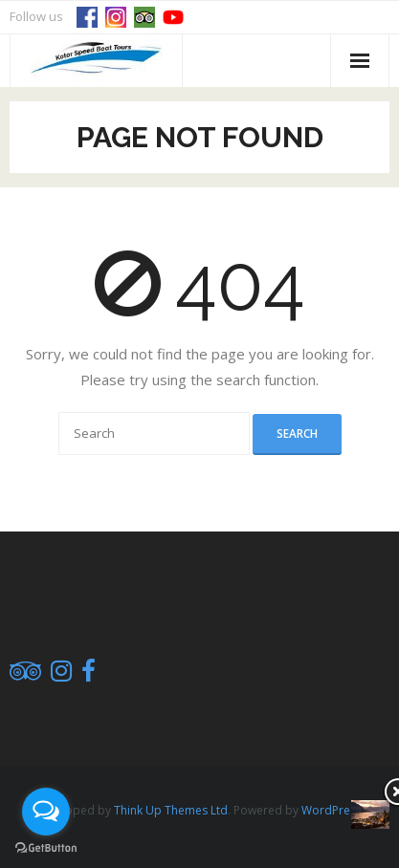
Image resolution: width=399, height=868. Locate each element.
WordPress (332, 810)
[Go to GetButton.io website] (46, 848)
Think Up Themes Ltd (171, 810)
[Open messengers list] (46, 812)
